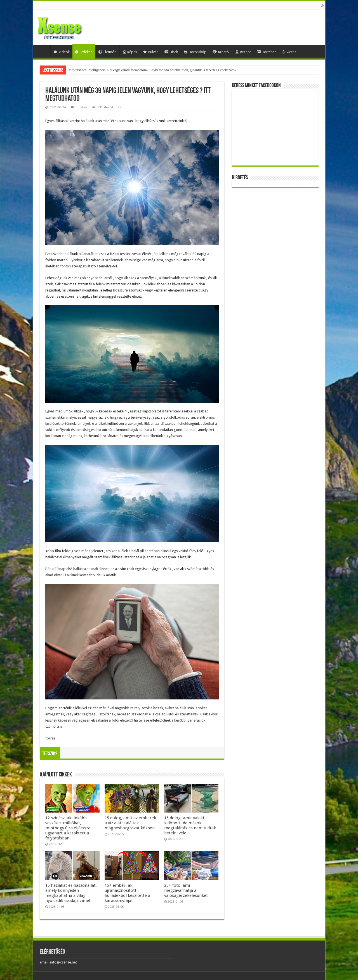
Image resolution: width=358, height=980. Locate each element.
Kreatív (221, 52)
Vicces (289, 52)
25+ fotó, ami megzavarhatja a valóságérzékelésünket (186, 890)
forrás (50, 738)
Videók (62, 52)
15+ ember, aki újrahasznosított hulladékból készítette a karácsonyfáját (127, 893)
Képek (130, 52)
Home (43, 51)
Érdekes (84, 52)
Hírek (171, 52)
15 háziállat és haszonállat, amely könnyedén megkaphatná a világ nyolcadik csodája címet (71, 893)
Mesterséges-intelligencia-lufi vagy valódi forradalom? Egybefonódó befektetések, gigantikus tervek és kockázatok (153, 70)
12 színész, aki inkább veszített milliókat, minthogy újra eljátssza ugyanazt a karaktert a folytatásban (68, 828)
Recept (243, 52)
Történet (266, 52)
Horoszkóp (195, 52)
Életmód (108, 52)
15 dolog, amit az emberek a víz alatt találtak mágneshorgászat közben (130, 823)
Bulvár (151, 52)
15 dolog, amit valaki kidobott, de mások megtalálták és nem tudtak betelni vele (190, 825)
